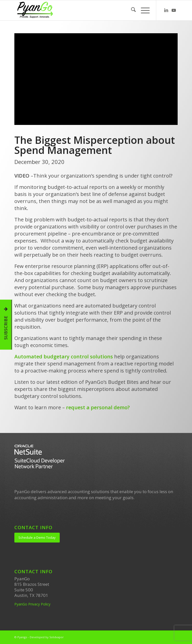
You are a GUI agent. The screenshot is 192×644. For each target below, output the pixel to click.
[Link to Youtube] (174, 10)
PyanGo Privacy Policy (32, 604)
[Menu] (143, 10)
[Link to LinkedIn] (166, 10)
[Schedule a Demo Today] (37, 538)
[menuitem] (131, 10)
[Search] (131, 10)
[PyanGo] (80, 10)
